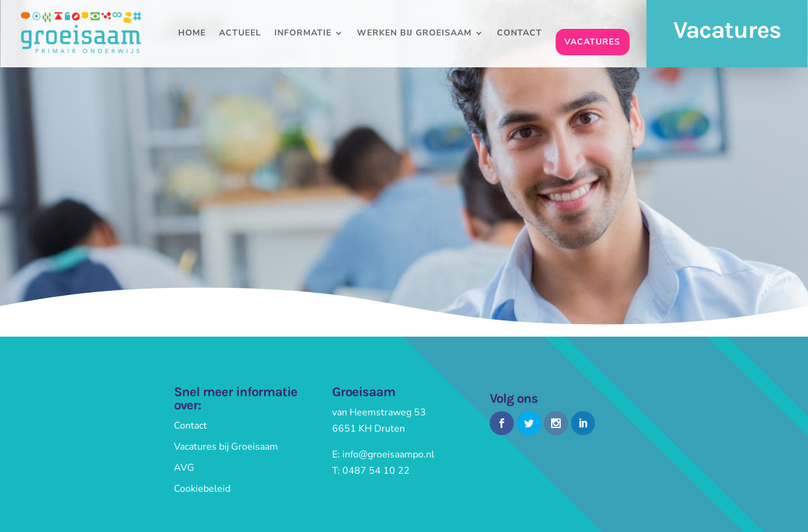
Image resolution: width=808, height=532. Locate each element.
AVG (184, 468)
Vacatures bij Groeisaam (226, 447)
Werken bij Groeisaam (414, 34)
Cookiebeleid (202, 489)
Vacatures (592, 42)
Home (192, 34)
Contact (520, 34)
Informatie (303, 34)
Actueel (240, 34)
